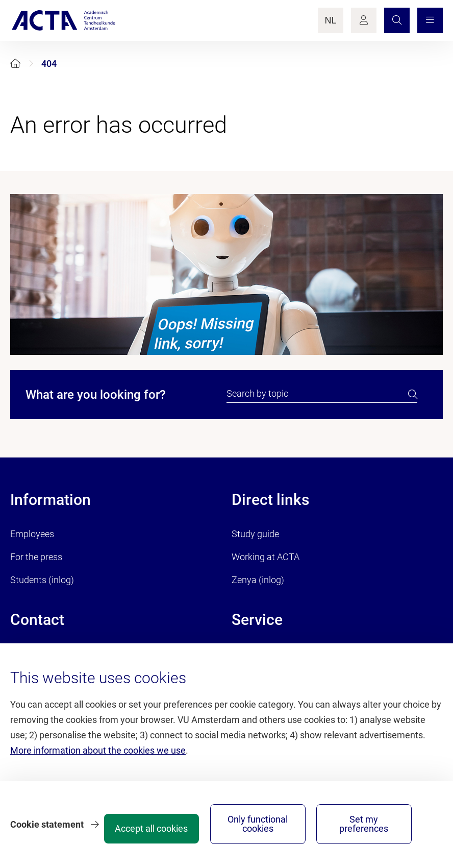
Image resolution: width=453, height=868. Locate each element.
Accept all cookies (250, 825)
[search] (413, 394)
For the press (36, 557)
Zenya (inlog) (258, 580)
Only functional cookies (327, 820)
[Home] (15, 64)
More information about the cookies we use (98, 742)
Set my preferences (403, 820)
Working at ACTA (266, 557)
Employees (32, 534)
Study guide (255, 534)
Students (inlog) (42, 580)
